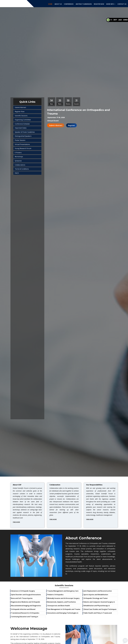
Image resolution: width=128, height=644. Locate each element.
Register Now (99, 4)
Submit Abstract (56, 125)
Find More (16, 522)
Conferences (69, 4)
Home (50, 4)
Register (71, 125)
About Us (58, 4)
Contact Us (122, 4)
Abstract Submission (84, 4)
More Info (111, 4)
